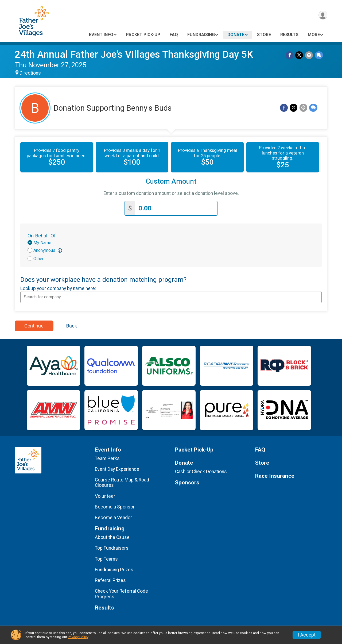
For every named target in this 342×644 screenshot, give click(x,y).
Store (264, 35)
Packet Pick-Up (143, 35)
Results (289, 35)
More (314, 35)
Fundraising (201, 35)
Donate (236, 35)
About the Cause (112, 536)
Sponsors (187, 482)
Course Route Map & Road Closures (122, 481)
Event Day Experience (117, 468)
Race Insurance (275, 475)
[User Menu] (322, 16)
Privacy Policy (78, 637)
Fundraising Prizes (114, 569)
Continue (34, 325)
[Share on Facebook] (291, 55)
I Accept (307, 635)
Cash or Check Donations (201, 471)
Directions (30, 73)
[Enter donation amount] (176, 207)
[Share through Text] (319, 55)
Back (72, 325)
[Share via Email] (309, 55)
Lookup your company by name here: (58, 287)
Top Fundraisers (112, 547)
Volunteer (105, 495)
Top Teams (106, 558)
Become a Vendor (113, 516)
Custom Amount (171, 181)
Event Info (101, 35)
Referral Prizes (110, 579)
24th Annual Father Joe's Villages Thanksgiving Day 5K (134, 54)
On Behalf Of (42, 235)
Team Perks (107, 457)
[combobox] (171, 296)
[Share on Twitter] (300, 55)
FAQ (174, 35)
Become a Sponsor (115, 506)
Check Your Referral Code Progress (121, 593)
